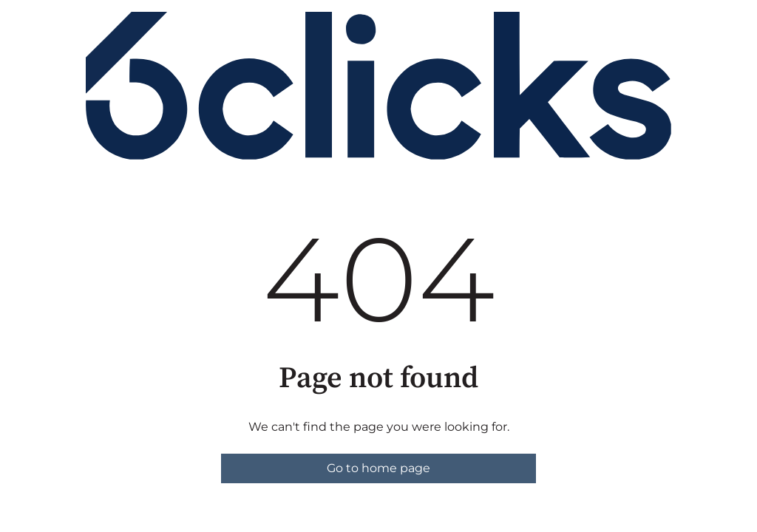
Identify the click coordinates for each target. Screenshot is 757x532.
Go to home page (378, 468)
